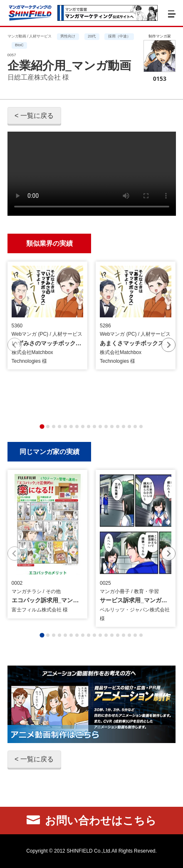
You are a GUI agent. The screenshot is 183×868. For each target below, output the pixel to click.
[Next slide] (168, 345)
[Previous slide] (15, 345)
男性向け (68, 36)
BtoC (19, 45)
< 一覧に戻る (34, 115)
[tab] (42, 426)
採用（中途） (119, 36)
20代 (92, 36)
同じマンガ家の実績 (49, 451)
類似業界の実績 (49, 243)
